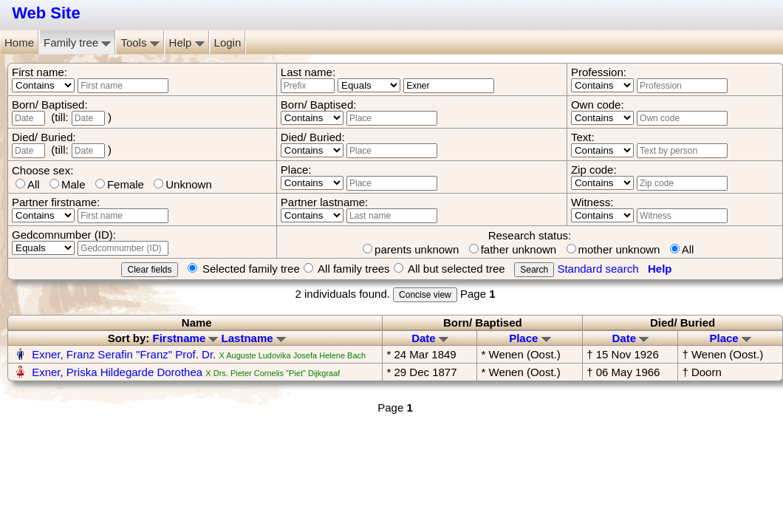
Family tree (77, 42)
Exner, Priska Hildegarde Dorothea (117, 372)
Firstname (186, 338)
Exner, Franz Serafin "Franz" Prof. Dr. (124, 354)
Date (430, 338)
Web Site (46, 13)
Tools (140, 42)
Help (187, 42)
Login (228, 42)
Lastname (254, 338)
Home (19, 42)
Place (530, 338)
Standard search (598, 269)
